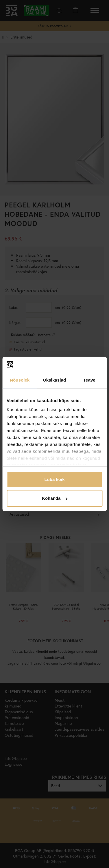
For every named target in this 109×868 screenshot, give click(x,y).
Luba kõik (54, 479)
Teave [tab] (89, 380)
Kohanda (55, 498)
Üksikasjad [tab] (54, 380)
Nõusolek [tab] (20, 380)
